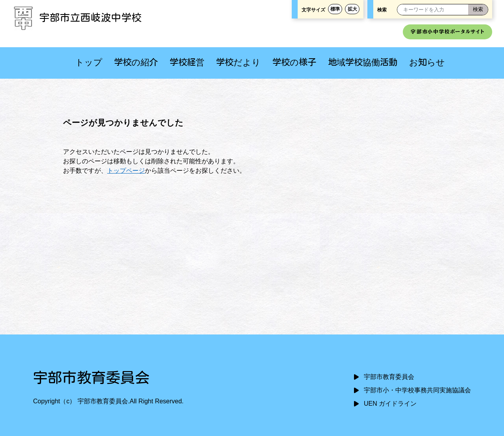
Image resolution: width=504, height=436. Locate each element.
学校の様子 (294, 62)
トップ (89, 62)
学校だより (238, 62)
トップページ (126, 171)
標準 (335, 9)
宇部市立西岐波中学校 (77, 17)
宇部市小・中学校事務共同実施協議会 (417, 390)
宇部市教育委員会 (389, 377)
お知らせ (427, 62)
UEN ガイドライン (390, 404)
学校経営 (187, 62)
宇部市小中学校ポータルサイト (447, 32)
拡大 (352, 9)
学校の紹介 (136, 62)
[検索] (478, 10)
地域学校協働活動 (363, 62)
